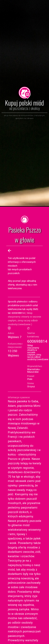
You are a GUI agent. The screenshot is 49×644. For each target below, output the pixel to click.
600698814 (37, 341)
